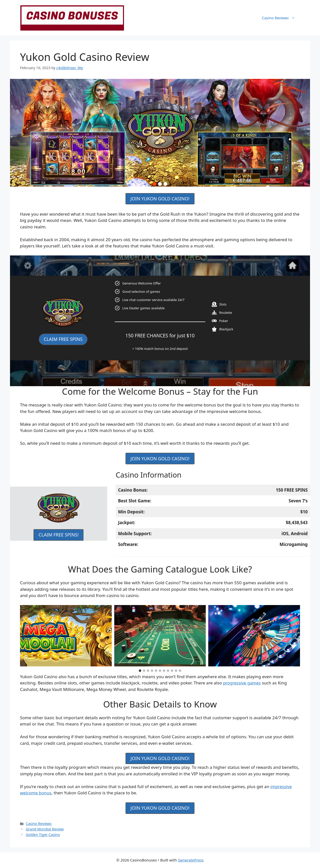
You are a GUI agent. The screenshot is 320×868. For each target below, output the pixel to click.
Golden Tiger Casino (43, 835)
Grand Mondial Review (45, 829)
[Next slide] (296, 636)
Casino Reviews (281, 18)
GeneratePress (191, 860)
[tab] (140, 671)
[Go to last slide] (24, 636)
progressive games (242, 683)
